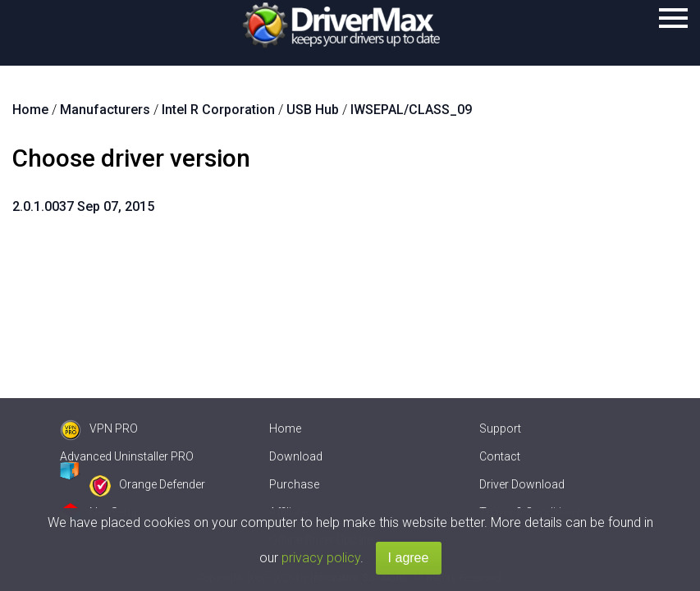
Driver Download (522, 484)
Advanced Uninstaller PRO (127, 456)
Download (296, 456)
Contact (500, 456)
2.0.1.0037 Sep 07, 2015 (83, 206)
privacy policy (321, 558)
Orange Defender (147, 484)
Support (500, 428)
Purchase (294, 484)
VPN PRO (99, 428)
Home (285, 428)
